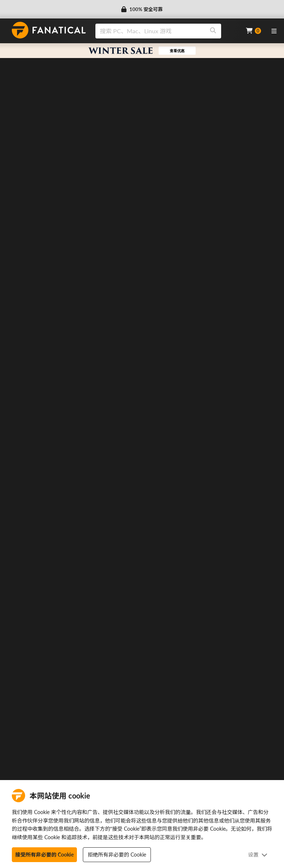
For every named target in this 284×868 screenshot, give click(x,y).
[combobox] (166, 31)
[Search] (213, 31)
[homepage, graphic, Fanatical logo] (49, 30)
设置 (258, 855)
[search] (150, 31)
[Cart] (253, 31)
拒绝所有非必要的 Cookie (117, 855)
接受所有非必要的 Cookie (44, 855)
